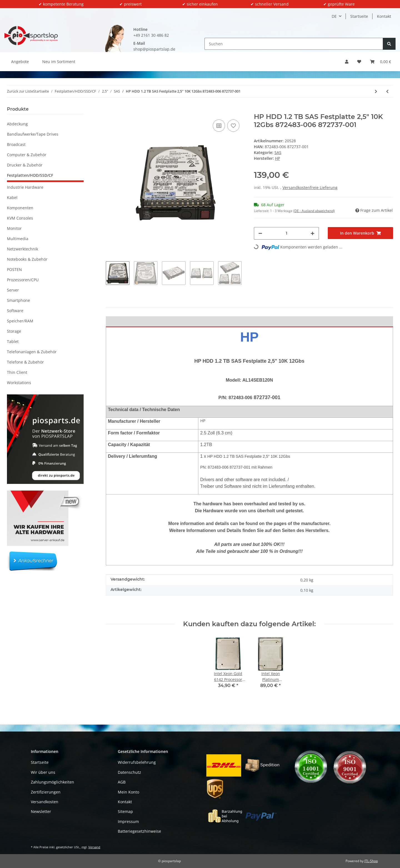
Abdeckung (17, 124)
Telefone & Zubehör (25, 362)
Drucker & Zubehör (25, 165)
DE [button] (334, 16)
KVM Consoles (20, 218)
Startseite (359, 16)
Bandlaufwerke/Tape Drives (33, 134)
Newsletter (41, 811)
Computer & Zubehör (27, 155)
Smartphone (18, 300)
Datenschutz (129, 772)
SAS (278, 152)
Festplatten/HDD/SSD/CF (30, 175)
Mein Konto (128, 792)
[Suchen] (294, 44)
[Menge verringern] (260, 233)
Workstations (19, 383)
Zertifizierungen (46, 792)
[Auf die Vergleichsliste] (219, 126)
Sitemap (125, 811)
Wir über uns (43, 772)
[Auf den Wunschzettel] (233, 126)
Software (15, 311)
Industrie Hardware (25, 187)
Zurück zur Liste (20, 91)
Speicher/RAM (20, 321)
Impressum (128, 821)
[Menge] (287, 233)
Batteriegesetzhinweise (139, 831)
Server (13, 290)
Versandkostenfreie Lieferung (310, 187)
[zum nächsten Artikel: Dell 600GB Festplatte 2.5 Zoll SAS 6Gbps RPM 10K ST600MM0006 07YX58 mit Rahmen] (376, 91)
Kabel (12, 197)
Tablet (13, 341)
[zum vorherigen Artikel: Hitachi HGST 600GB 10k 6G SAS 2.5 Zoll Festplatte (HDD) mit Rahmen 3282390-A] (387, 91)
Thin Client (17, 372)
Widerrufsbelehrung (137, 762)
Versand (94, 847)
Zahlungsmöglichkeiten (52, 782)
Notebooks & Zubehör (27, 259)
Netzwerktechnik (22, 249)
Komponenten (20, 208)
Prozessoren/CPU (23, 280)
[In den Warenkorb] (110, 110)
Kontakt (384, 16)
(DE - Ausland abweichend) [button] (314, 211)
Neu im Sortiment (59, 62)
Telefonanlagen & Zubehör (32, 352)
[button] (347, 62)
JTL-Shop (371, 861)
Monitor (14, 228)
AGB (122, 782)
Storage (14, 331)
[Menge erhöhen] (312, 233)
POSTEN (14, 269)
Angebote (20, 62)
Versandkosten (45, 802)
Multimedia (18, 239)
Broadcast (16, 144)
